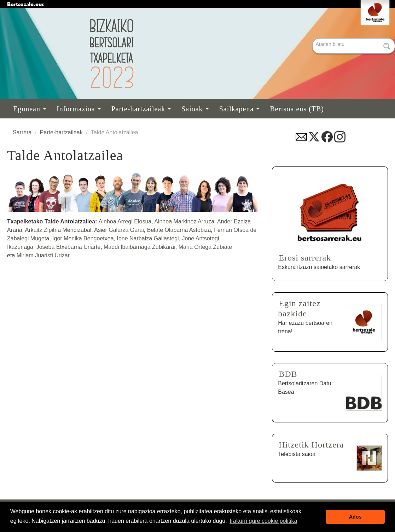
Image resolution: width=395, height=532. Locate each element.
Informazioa (79, 109)
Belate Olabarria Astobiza (179, 230)
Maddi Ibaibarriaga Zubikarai (140, 247)
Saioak (195, 109)
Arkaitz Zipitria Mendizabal (58, 230)
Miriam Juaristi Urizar (43, 255)
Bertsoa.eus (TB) (297, 109)
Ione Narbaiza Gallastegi (147, 238)
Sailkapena (239, 109)
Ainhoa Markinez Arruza (184, 221)
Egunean (30, 109)
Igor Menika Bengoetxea (83, 238)
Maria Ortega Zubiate (205, 247)
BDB (288, 374)
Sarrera (22, 132)
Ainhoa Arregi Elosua (125, 221)
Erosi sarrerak (305, 258)
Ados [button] (355, 517)
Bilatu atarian (313, 39)
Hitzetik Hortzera (311, 445)
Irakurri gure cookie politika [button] (263, 521)
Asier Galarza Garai (118, 230)
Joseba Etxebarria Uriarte (68, 247)
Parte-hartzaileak (141, 109)
